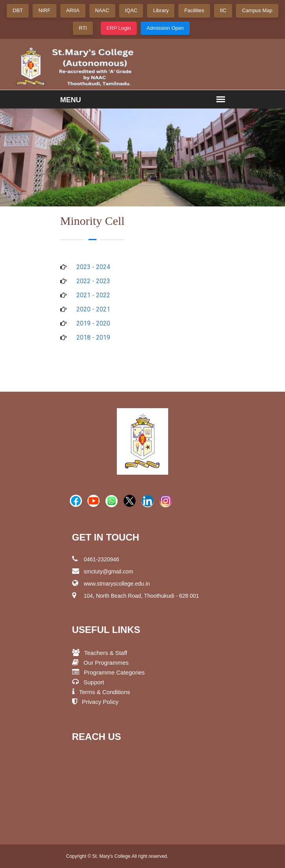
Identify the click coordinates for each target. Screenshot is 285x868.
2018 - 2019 (93, 337)
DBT (18, 10)
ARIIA (73, 10)
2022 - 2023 (93, 281)
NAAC (102, 10)
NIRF (44, 10)
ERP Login (119, 28)
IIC (223, 10)
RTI (83, 28)
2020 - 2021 (93, 309)
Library (161, 10)
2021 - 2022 (93, 295)
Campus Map (257, 10)
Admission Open (165, 28)
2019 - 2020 (93, 323)
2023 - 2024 (93, 267)
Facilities (194, 10)
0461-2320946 (96, 559)
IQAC (131, 10)
